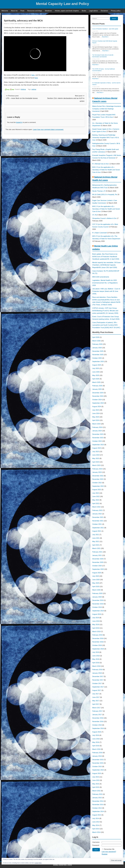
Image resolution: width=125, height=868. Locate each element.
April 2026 (96, 337)
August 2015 (97, 773)
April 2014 (96, 829)
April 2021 (96, 545)
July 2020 (96, 576)
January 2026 (97, 348)
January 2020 (97, 597)
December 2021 (98, 517)
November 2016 (98, 722)
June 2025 (96, 372)
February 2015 (97, 794)
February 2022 (97, 510)
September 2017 (98, 687)
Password (96, 845)
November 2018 (98, 642)
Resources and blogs (35, 11)
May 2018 (96, 659)
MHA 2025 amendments (101, 277)
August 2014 (97, 815)
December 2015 (98, 760)
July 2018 (96, 652)
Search (114, 19)
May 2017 (96, 701)
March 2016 (96, 749)
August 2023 (97, 448)
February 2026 (97, 344)
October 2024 (97, 400)
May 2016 (96, 742)
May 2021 (96, 542)
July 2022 (96, 493)
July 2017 (96, 694)
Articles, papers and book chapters (67, 11)
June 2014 (96, 822)
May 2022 (96, 500)
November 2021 (98, 521)
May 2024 (96, 417)
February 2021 (97, 552)
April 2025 (96, 379)
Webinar (23, 89)
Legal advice (93, 11)
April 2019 (96, 628)
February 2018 (97, 670)
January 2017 (97, 715)
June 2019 (96, 621)
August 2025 (97, 365)
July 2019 (96, 618)
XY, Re (95, 215)
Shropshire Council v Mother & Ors (104, 218)
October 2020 (97, 566)
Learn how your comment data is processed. (48, 129)
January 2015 (97, 798)
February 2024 (97, 427)
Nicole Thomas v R (99, 191)
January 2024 (97, 431)
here (33, 75)
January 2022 (97, 514)
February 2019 (97, 635)
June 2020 (96, 580)
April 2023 (96, 462)
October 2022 (97, 483)
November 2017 (98, 680)
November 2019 (98, 604)
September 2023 (98, 445)
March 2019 (96, 632)
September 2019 (98, 611)
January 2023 (97, 472)
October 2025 (97, 358)
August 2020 (97, 573)
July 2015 (96, 777)
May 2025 (96, 375)
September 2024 (98, 403)
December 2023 (98, 434)
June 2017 (96, 697)
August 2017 (97, 690)
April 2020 (96, 587)
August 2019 (97, 614)
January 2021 (97, 555)
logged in (19, 122)
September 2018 (98, 649)
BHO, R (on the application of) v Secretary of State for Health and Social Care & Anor (106, 170)
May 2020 (96, 583)
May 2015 (96, 784)
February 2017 (97, 711)
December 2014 (98, 801)
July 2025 (96, 368)
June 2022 (96, 496)
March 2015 (96, 791)
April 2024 (96, 420)
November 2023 (98, 438)
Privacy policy (116, 11)
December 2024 (98, 393)
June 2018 (96, 656)
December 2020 (98, 559)
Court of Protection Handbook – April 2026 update (105, 29)
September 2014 (98, 811)
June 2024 (96, 413)
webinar (34, 89)
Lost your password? (109, 852)
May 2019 (96, 625)
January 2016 (97, 756)
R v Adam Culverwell (100, 233)
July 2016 (96, 735)
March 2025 (96, 382)
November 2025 (98, 355)
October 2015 (97, 767)
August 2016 (97, 732)
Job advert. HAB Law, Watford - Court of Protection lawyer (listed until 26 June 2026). (106, 291)
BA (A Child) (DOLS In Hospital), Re (105, 195)
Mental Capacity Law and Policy (62, 4)
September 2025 (98, 362)
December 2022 (98, 476)
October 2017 (97, 683)
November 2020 (98, 562)
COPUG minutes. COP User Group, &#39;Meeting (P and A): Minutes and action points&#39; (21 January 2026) (105, 311)
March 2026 (96, 341)
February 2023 (97, 469)
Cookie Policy (38, 863)
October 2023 (97, 441)
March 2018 (96, 666)
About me (14, 11)
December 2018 (98, 638)
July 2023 (96, 452)
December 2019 (98, 600)
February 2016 (97, 753)
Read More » (105, 37)
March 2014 (96, 832)
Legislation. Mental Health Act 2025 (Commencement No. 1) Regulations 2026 (105, 283)
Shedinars (48, 11)
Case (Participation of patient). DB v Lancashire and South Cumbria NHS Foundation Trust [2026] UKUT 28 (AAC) (106, 325)
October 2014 (97, 808)
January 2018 (97, 673)
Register (105, 854)
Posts (22, 11)
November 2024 (98, 396)
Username (96, 842)
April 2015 (96, 787)
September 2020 (98, 569)
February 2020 (97, 593)
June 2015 (96, 780)
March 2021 (96, 548)
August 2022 (97, 490)
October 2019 (97, 607)
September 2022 (98, 486)
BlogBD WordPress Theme (62, 865)
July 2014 (96, 818)
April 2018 (96, 663)
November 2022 (98, 479)
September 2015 (98, 770)
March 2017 (96, 708)
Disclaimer (104, 11)
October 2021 (97, 524)
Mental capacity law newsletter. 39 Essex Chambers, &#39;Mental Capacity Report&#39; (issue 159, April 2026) (107, 265)
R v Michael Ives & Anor (101, 164)
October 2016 (97, 725)
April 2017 (96, 704)
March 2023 (96, 465)
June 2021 (96, 538)
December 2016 (98, 718)
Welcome (5, 11)
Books (84, 11)
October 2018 (97, 645)
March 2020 (96, 590)
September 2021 (98, 528)
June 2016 (96, 739)
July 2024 (96, 410)
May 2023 (96, 458)
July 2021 (96, 535)
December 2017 (98, 676)
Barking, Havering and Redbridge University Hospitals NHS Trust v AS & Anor (106, 138)
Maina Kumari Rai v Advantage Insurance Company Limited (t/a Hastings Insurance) (107, 109)
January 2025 (97, 389)
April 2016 (96, 746)
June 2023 (96, 455)
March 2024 (96, 424)
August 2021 (97, 531)
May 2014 (96, 825)
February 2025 (97, 386)
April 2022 (96, 503)
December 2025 (98, 351)
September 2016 (98, 728)
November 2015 (98, 763)
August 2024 (97, 407)
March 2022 (96, 507)
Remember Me (109, 849)
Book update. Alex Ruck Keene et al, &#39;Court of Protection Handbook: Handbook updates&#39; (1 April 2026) (106, 257)
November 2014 (98, 805)
